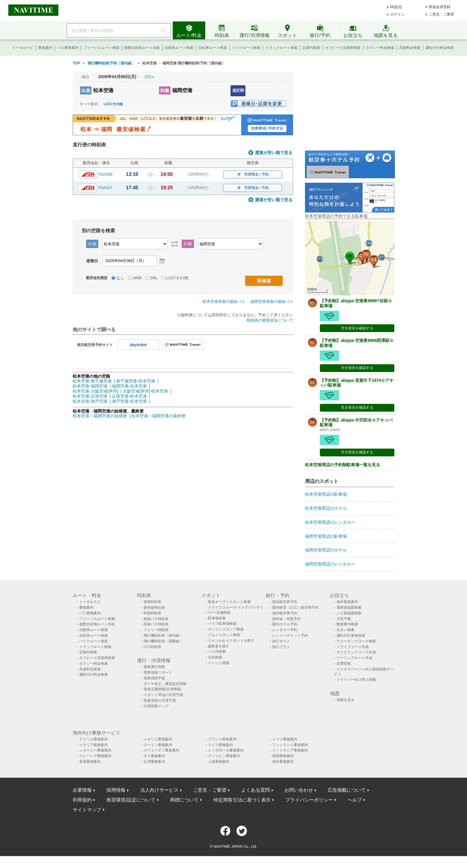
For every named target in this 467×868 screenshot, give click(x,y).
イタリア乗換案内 (94, 745)
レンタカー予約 (285, 630)
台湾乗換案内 (154, 762)
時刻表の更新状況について (270, 320)
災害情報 (344, 664)
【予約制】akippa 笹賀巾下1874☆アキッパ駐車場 (357, 383)
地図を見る (345, 700)
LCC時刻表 (152, 647)
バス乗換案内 (68, 48)
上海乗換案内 (219, 762)
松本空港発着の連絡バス (224, 302)
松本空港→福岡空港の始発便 (100, 416)
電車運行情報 (154, 667)
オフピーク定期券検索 (343, 48)
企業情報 (82, 790)
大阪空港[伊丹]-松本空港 (145, 391)
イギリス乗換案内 (158, 739)
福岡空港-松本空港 (129, 386)
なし (120, 278)
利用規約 (82, 800)
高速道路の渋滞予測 (160, 700)
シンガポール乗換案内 (226, 750)
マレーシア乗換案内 (95, 756)
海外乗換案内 (347, 602)
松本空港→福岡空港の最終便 (158, 416)
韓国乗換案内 (283, 756)
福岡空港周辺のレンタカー (330, 564)
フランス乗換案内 (222, 739)
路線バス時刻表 (156, 619)
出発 (86, 90)
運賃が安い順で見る (274, 153)
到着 (165, 90)
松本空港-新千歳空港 (92, 381)
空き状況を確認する (357, 328)
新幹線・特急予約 (287, 619)
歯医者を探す (219, 646)
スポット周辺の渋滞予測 (163, 695)
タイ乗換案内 (154, 756)
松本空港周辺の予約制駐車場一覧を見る (343, 465)
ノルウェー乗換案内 (95, 750)
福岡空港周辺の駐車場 (326, 536)
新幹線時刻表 (154, 607)
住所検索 (215, 657)
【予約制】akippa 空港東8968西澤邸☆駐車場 (357, 343)
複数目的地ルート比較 (142, 48)
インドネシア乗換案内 (290, 750)
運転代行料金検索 (440, 48)
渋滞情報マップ (156, 706)
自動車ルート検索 (179, 48)
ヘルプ (355, 800)
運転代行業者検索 (351, 635)
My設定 (396, 7)
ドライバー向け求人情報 (356, 680)
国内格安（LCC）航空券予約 (295, 607)
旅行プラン (281, 647)
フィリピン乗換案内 (224, 756)
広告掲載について (347, 790)
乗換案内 (45, 48)
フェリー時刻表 (156, 630)
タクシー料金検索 (380, 48)
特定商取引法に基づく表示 (242, 800)
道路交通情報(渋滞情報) (163, 689)
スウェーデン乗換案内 (161, 750)
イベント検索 (219, 663)
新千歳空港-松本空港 (136, 381)
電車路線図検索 (349, 607)
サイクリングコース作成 (356, 652)
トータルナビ (23, 48)
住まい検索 (345, 630)
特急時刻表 (152, 613)
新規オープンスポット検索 (229, 602)
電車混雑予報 (154, 678)
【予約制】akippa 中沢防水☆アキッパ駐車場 (356, 423)
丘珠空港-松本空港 (129, 396)
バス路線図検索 (349, 613)
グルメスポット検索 (224, 635)
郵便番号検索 (347, 624)
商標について (184, 800)
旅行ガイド (281, 641)
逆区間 (238, 90)
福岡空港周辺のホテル (326, 550)
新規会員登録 (440, 7)
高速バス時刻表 (156, 624)
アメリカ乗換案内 (94, 739)
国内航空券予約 (285, 602)
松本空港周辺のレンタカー (330, 522)
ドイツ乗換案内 (285, 739)
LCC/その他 (113, 104)
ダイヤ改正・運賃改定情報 (165, 684)
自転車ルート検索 (213, 48)
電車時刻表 (152, 602)
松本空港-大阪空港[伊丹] (95, 391)
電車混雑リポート (158, 672)
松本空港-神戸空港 (90, 401)
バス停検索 (217, 652)
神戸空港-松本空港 (129, 401)
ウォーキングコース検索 (356, 641)
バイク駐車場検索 (222, 624)
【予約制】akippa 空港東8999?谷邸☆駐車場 (356, 303)
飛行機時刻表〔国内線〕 (163, 635)
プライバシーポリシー (309, 800)
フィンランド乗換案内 (290, 745)
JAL (154, 278)
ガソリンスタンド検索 (226, 629)
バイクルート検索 (246, 48)
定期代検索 (311, 48)
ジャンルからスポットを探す (231, 641)
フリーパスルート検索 (102, 48)
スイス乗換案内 (220, 745)
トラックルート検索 (281, 48)
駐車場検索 (217, 618)
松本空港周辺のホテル (326, 508)
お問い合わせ (299, 790)
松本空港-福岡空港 (90, 386)
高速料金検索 (410, 48)
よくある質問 (256, 790)
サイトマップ (87, 810)
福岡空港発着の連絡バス (272, 302)
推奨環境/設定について (131, 800)
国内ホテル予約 (285, 624)
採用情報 (116, 790)
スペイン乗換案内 (158, 745)
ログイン (397, 14)
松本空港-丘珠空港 (90, 396)
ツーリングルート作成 (354, 658)
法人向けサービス (159, 790)
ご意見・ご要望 (441, 14)
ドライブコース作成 (353, 647)
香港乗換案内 (90, 762)
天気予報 (344, 619)
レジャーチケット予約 (290, 635)
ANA (137, 278)
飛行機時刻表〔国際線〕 (163, 641)
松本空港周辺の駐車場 (326, 494)
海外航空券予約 (285, 613)
